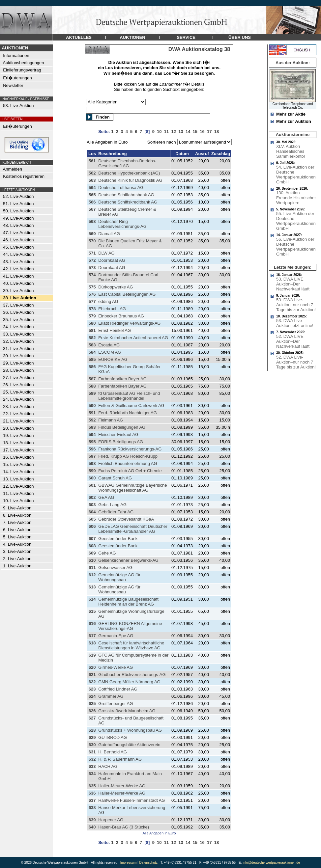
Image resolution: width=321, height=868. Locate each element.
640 (92, 827)
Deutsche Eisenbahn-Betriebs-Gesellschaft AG (127, 163)
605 (92, 519)
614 (92, 599)
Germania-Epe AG (116, 636)
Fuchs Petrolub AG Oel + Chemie (130, 471)
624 (92, 696)
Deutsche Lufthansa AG (121, 188)
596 (92, 449)
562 (92, 173)
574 (92, 275)
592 (92, 420)
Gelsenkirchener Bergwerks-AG (128, 560)
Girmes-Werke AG (116, 667)
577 (92, 301)
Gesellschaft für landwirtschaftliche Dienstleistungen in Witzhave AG (131, 645)
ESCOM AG (110, 352)
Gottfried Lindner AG (118, 689)
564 (92, 188)
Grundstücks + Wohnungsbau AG (130, 730)
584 (92, 352)
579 (92, 316)
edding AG (108, 301)
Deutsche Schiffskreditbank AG (128, 202)
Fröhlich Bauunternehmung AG (128, 463)
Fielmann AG (111, 420)
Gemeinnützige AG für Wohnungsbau (119, 577)
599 (92, 471)
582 (92, 338)
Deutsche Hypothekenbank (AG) (129, 173)
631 (92, 752)
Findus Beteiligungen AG (122, 427)
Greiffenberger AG (116, 704)
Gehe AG (107, 553)
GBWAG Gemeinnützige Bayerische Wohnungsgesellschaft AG (132, 488)
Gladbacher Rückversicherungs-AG (132, 675)
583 (92, 345)
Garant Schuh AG (115, 478)
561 (92, 161)
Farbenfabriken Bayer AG (122, 379)
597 (92, 456)
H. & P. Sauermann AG (120, 759)
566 (92, 202)
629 (92, 737)
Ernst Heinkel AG (115, 330)
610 (92, 560)
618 (92, 643)
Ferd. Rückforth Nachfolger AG (128, 413)
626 (92, 711)
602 (92, 497)
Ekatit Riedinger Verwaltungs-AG (129, 323)
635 (92, 786)
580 (92, 323)
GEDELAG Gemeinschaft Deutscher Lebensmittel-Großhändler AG (133, 529)
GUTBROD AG (113, 737)
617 (92, 636)
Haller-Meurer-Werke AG (122, 786)
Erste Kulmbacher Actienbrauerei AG (133, 338)
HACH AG (108, 766)
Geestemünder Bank (118, 539)
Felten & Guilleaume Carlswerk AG (131, 406)
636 (92, 793)
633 (92, 766)
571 (92, 253)
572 (92, 260)
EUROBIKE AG (113, 359)
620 (92, 667)
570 (92, 241)
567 (92, 209)
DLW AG (106, 253)
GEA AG (106, 497)
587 (92, 379)
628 (92, 730)
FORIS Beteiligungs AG (121, 442)
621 (92, 675)
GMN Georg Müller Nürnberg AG (129, 682)
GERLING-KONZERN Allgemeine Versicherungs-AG (130, 626)
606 (92, 526)
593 (92, 427)
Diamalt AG (109, 234)
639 (92, 820)
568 (92, 221)
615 (92, 611)
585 (92, 359)
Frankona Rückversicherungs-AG (130, 449)
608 (92, 546)
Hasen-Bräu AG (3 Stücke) (124, 827)
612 (92, 575)
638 (92, 808)
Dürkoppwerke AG (116, 287)
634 (92, 774)
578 (92, 309)
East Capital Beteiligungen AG (127, 294)
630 (92, 745)
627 (92, 718)
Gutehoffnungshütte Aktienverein (129, 745)
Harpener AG (111, 820)
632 (92, 759)
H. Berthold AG (113, 752)
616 (92, 624)
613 (92, 587)
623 (92, 689)
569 (92, 234)
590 (92, 406)
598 (92, 463)
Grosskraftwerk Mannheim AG (127, 711)
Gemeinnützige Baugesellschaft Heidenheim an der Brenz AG (128, 602)
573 (92, 268)
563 (92, 180)
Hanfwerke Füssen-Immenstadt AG (131, 800)
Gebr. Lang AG (112, 505)
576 (92, 294)
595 (92, 442)
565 (92, 195)
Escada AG (109, 345)
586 (92, 367)
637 (92, 800)
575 (92, 287)
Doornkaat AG (112, 260)
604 (92, 512)
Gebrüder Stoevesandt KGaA (126, 519)
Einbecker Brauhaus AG (121, 316)
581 (92, 330)
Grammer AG (111, 696)
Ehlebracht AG (112, 309)
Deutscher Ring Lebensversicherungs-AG (122, 224)
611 (92, 568)
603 (92, 505)
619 (92, 655)
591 (92, 413)
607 (92, 539)
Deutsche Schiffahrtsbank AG (126, 195)
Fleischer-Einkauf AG (118, 434)
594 (92, 434)
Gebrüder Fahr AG (116, 512)
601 (92, 485)
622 (92, 682)
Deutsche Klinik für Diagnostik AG (130, 180)
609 (92, 553)
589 (92, 393)
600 (92, 478)
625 (92, 704)
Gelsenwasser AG (115, 568)
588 (92, 386)
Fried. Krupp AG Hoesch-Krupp (128, 456)
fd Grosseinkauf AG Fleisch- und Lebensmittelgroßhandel (129, 396)
